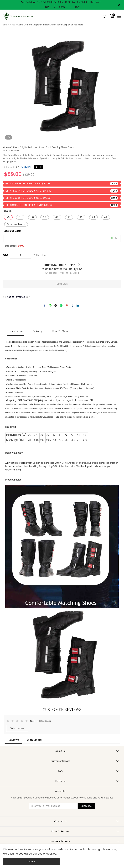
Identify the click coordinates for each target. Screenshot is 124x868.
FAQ (60, 771)
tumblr (72, 305)
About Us (60, 751)
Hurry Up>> (96, 2)
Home (4, 25)
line (50, 305)
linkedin (78, 305)
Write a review (17, 728)
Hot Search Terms (60, 842)
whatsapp (61, 305)
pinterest (67, 305)
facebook (45, 305)
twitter (56, 305)
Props (12, 25)
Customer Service (60, 761)
